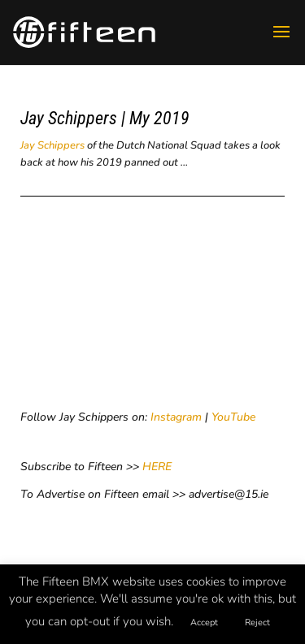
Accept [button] (204, 622)
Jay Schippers (52, 145)
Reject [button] (257, 622)
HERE (157, 467)
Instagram (176, 417)
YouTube (233, 417)
